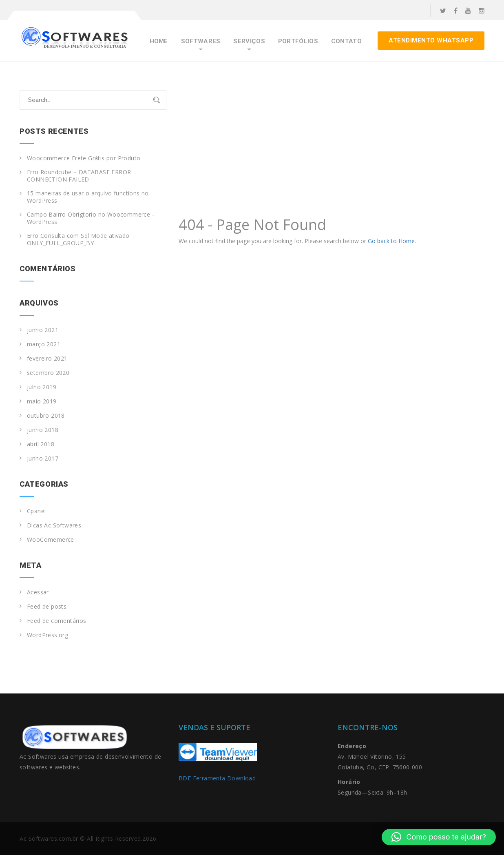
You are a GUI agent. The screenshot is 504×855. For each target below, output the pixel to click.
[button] (439, 837)
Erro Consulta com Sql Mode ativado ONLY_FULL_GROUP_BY (78, 239)
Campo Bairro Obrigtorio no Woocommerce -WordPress (91, 218)
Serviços (249, 41)
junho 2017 (43, 459)
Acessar (38, 592)
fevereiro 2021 (47, 359)
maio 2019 (42, 401)
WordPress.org (48, 635)
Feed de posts (47, 607)
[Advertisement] (332, 151)
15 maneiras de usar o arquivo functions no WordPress (88, 197)
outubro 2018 (46, 416)
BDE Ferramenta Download (218, 778)
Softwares (201, 41)
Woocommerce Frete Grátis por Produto (84, 158)
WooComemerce (51, 540)
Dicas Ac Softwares (54, 525)
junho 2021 (43, 330)
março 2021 (44, 344)
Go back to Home (391, 241)
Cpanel (36, 511)
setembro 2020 (48, 373)
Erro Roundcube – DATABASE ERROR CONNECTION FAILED (79, 176)
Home (159, 41)
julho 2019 (42, 387)
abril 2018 (41, 444)
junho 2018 (43, 430)
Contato (346, 41)
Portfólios (298, 41)
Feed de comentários (57, 621)
